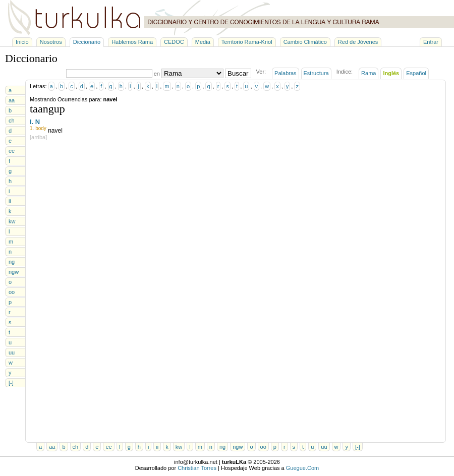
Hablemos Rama (132, 42)
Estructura (316, 73)
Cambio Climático (305, 42)
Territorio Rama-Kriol (247, 42)
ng (12, 262)
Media (203, 42)
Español (416, 73)
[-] (11, 383)
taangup (47, 109)
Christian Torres (197, 468)
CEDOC (174, 42)
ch (12, 121)
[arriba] (38, 137)
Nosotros (51, 42)
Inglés (391, 73)
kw (12, 221)
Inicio (22, 42)
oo (12, 292)
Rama (368, 73)
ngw (14, 272)
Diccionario (87, 42)
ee (12, 151)
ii (10, 201)
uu (12, 352)
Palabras (285, 73)
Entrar (431, 42)
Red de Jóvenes (358, 42)
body (41, 128)
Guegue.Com (302, 468)
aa (12, 100)
